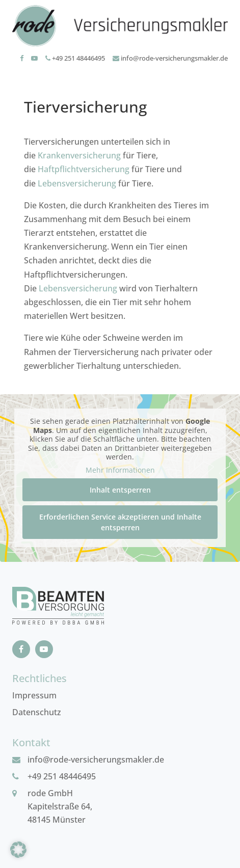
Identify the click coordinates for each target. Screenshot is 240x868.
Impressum (34, 695)
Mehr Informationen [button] (120, 470)
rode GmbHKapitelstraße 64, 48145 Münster (60, 806)
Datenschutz (37, 712)
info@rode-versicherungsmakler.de (170, 58)
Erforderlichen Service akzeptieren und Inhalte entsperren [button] (120, 522)
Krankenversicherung (79, 155)
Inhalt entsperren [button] (120, 490)
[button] (18, 850)
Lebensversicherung (77, 183)
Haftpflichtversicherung (84, 169)
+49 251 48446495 (75, 58)
